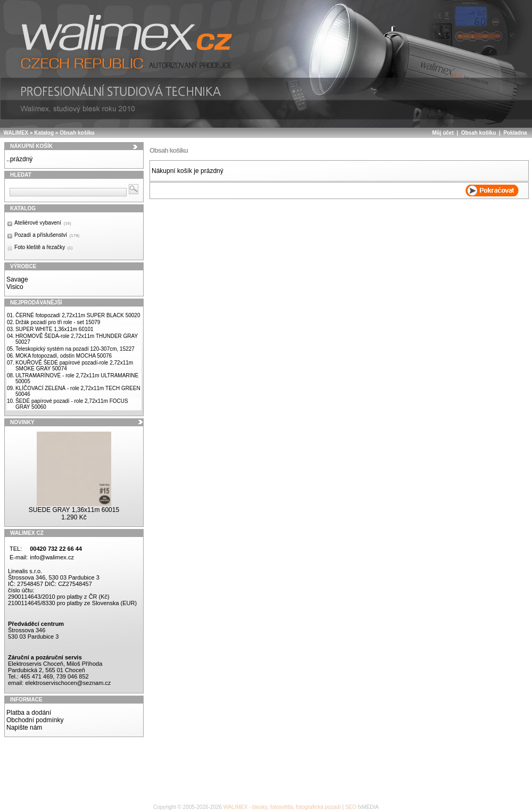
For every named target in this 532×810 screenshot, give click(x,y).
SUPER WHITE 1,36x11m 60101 (55, 329)
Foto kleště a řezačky (43, 247)
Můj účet (443, 133)
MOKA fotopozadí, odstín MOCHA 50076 (64, 356)
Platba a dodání (29, 713)
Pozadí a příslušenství (47, 235)
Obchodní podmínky (35, 720)
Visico (15, 287)
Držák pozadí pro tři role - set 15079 (58, 322)
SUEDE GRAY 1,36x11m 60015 (74, 510)
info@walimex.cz (52, 557)
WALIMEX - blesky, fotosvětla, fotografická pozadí (282, 807)
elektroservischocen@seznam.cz (68, 683)
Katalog (44, 133)
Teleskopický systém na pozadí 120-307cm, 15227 (75, 349)
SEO (351, 807)
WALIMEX (16, 133)
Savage (17, 279)
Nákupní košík (31, 146)
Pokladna (515, 133)
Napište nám (24, 728)
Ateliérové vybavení (43, 223)
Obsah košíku (77, 133)
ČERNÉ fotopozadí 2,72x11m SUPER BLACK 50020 (78, 315)
